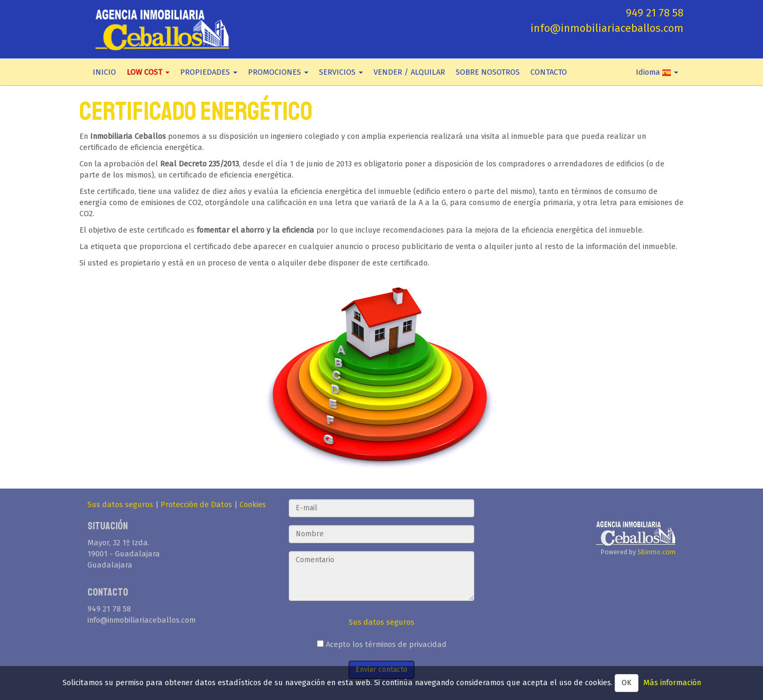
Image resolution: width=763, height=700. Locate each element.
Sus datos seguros (120, 504)
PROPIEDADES (209, 72)
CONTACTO (549, 72)
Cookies (253, 504)
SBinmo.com (656, 552)
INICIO (104, 72)
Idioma (657, 72)
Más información (672, 683)
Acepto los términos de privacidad (382, 644)
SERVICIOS (341, 72)
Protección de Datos (196, 504)
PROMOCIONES (278, 72)
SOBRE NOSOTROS (488, 72)
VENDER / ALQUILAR (409, 72)
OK (627, 683)
